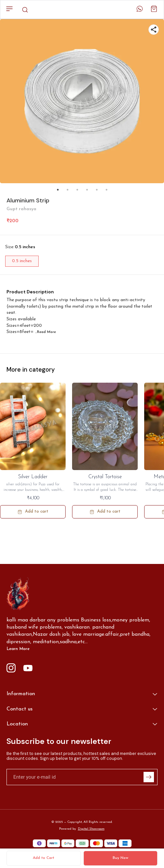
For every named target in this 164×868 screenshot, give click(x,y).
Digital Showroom (91, 829)
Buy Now (120, 858)
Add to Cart (44, 858)
